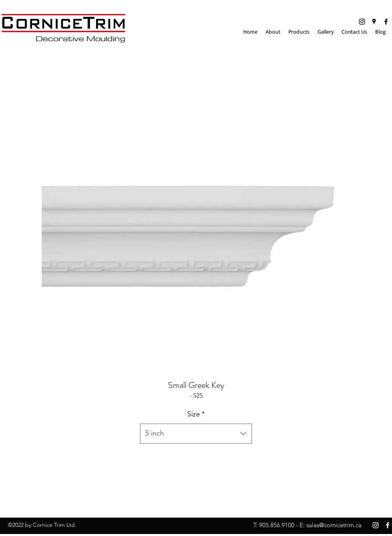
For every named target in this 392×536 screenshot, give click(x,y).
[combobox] (196, 434)
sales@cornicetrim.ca (334, 525)
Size (196, 414)
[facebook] (386, 22)
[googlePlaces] (374, 22)
